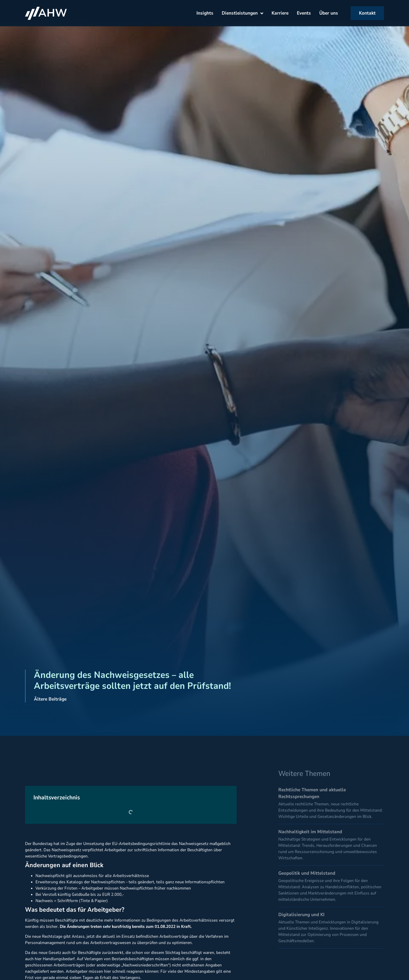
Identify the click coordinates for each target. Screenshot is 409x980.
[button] (11, 969)
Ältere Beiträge (50, 699)
